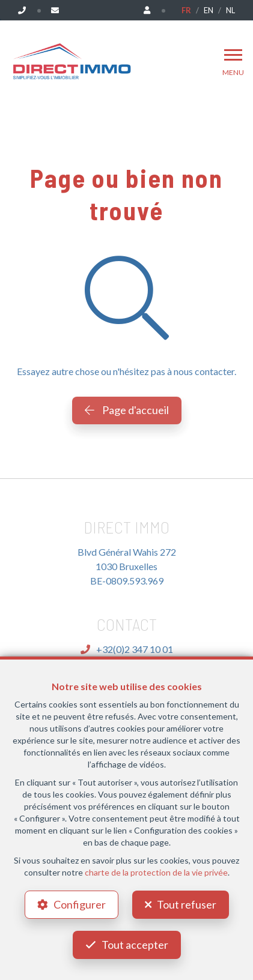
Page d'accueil (127, 410)
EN (209, 10)
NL (230, 10)
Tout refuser (187, 904)
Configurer (80, 904)
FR (186, 10)
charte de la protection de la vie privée (156, 872)
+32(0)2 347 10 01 (127, 649)
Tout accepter (135, 945)
